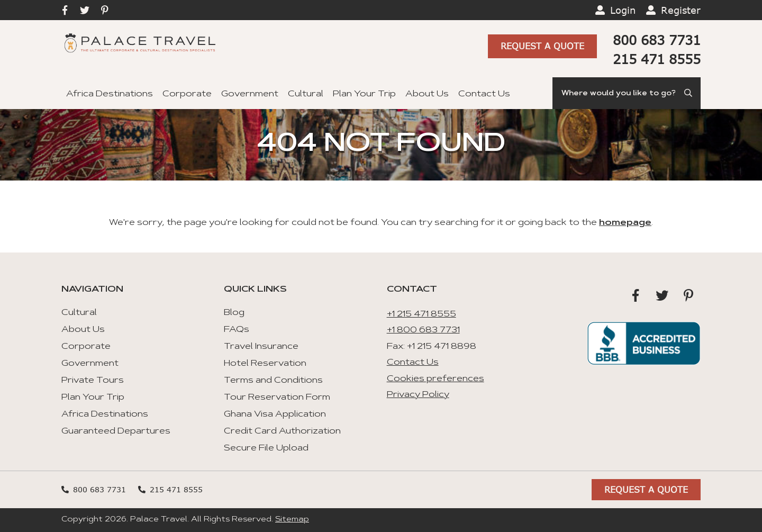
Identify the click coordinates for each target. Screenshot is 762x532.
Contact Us (484, 94)
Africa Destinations (110, 94)
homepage (625, 223)
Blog (234, 313)
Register (681, 10)
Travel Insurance (261, 347)
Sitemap (292, 520)
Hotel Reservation (265, 364)
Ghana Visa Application (275, 414)
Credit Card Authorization (282, 431)
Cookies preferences (436, 379)
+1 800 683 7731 (423, 330)
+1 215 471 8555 (421, 314)
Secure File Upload (266, 448)
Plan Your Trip (364, 94)
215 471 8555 (657, 59)
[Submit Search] (689, 93)
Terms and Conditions (273, 381)
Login (623, 10)
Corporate (187, 94)
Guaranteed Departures (116, 431)
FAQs (237, 330)
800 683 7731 (657, 40)
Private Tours (93, 381)
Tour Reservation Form (277, 398)
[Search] (627, 93)
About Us (427, 94)
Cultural (306, 94)
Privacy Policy (418, 395)
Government (250, 94)
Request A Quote (542, 46)
